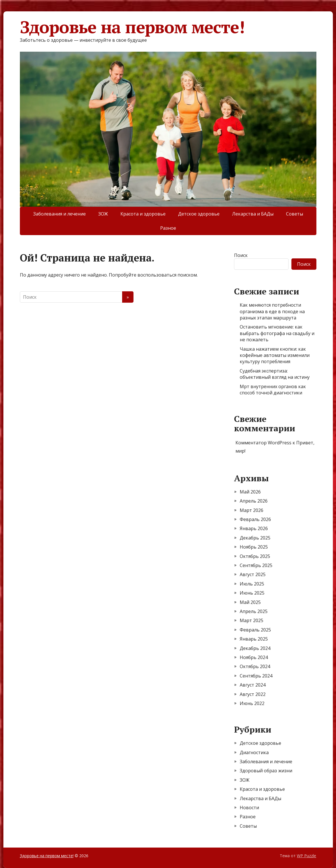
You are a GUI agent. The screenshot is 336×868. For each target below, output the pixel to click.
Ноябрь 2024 (254, 657)
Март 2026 (252, 510)
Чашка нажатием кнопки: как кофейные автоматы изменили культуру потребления (275, 355)
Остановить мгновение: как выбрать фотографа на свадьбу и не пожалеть (277, 333)
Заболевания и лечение (60, 214)
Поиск (241, 255)
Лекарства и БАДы (253, 214)
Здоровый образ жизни (266, 771)
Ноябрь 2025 (254, 547)
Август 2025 (253, 574)
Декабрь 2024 (255, 648)
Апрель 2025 (254, 611)
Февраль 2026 (255, 519)
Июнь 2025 (252, 593)
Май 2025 (250, 602)
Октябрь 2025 (255, 556)
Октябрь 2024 (255, 666)
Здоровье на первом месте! (132, 27)
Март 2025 (252, 620)
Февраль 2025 (255, 630)
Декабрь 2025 (255, 538)
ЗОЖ (103, 214)
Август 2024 (253, 685)
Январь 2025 (254, 639)
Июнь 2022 (252, 703)
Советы (295, 214)
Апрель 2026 (254, 501)
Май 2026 (250, 492)
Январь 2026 (254, 528)
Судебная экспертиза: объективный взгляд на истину (275, 374)
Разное (168, 228)
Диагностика (254, 752)
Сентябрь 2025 (256, 565)
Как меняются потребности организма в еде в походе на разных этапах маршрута (272, 311)
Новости (249, 808)
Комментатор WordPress (263, 443)
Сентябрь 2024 (256, 676)
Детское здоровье (199, 214)
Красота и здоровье (143, 214)
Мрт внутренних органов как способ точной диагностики (273, 390)
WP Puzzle (306, 856)
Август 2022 (253, 694)
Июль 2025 (252, 584)
